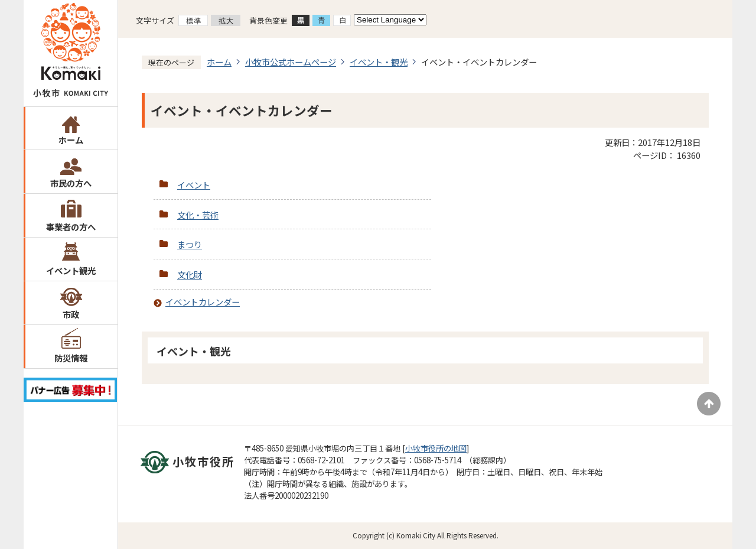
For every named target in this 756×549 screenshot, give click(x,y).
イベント (194, 185)
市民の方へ (71, 183)
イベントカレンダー (203, 302)
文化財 (190, 274)
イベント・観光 (379, 62)
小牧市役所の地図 (436, 448)
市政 (71, 314)
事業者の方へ (71, 227)
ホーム (71, 140)
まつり (190, 244)
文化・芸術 (198, 215)
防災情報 (71, 358)
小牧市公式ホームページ (291, 62)
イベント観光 (71, 270)
